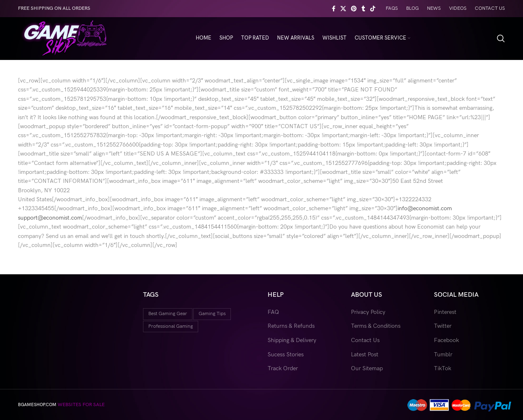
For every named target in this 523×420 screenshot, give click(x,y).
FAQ (273, 312)
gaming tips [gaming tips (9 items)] (212, 314)
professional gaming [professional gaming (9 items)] (171, 326)
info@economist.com (425, 208)
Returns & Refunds (291, 326)
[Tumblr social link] (363, 9)
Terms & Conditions (376, 326)
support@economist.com (50, 218)
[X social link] (343, 9)
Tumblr (443, 354)
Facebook (446, 340)
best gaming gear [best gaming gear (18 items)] (168, 314)
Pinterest (445, 312)
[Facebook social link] (334, 9)
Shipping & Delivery (292, 340)
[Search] (501, 38)
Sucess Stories (286, 354)
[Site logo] (64, 38)
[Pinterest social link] (354, 9)
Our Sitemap (367, 368)
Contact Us (365, 340)
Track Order (283, 368)
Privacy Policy (368, 312)
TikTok (443, 368)
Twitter (443, 326)
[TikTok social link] (373, 9)
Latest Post (365, 354)
